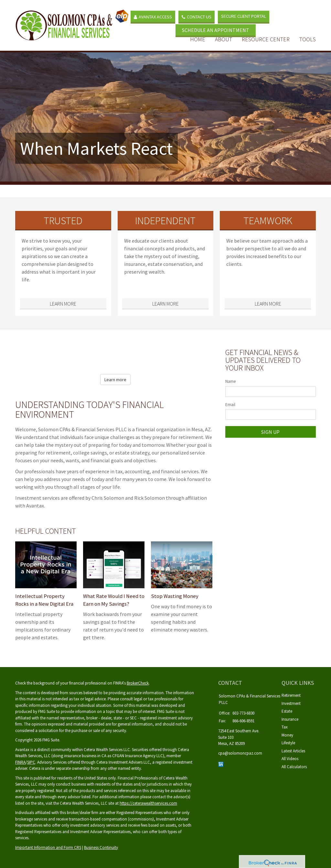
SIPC (31, 762)
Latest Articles (293, 751)
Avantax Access (154, 16)
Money (287, 735)
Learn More (63, 304)
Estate (287, 711)
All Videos (290, 759)
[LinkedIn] (221, 764)
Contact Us (198, 16)
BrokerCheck (138, 683)
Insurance (290, 719)
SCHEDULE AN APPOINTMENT (224, 28)
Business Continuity (101, 847)
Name (230, 381)
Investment (291, 703)
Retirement (291, 695)
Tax (285, 727)
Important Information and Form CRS (48, 847)
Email (230, 405)
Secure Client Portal (245, 16)
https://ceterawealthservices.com (148, 803)
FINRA (20, 762)
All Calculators (294, 767)
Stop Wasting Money (174, 596)
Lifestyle (288, 743)
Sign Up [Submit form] (270, 432)
